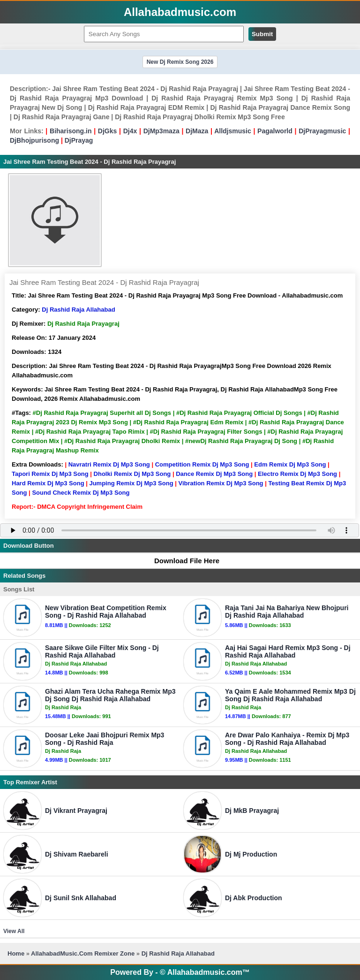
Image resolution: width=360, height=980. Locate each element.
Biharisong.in (71, 131)
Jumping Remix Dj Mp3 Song (131, 483)
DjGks (107, 131)
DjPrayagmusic (322, 131)
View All (14, 931)
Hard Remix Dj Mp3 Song (48, 483)
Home (16, 953)
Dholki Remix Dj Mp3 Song (132, 474)
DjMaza (197, 131)
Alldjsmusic (233, 131)
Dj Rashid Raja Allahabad (78, 310)
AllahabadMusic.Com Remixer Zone (84, 953)
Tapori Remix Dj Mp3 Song (50, 474)
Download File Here (182, 561)
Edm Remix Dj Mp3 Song (290, 464)
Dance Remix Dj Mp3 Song (214, 474)
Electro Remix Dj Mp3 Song (297, 474)
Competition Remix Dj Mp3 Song (202, 464)
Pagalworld (275, 131)
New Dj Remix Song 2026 (180, 62)
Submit (262, 34)
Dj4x (130, 131)
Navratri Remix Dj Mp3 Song (109, 464)
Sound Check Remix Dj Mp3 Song (81, 493)
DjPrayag (79, 140)
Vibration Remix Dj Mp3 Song (221, 483)
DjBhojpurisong (34, 140)
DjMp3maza (161, 131)
